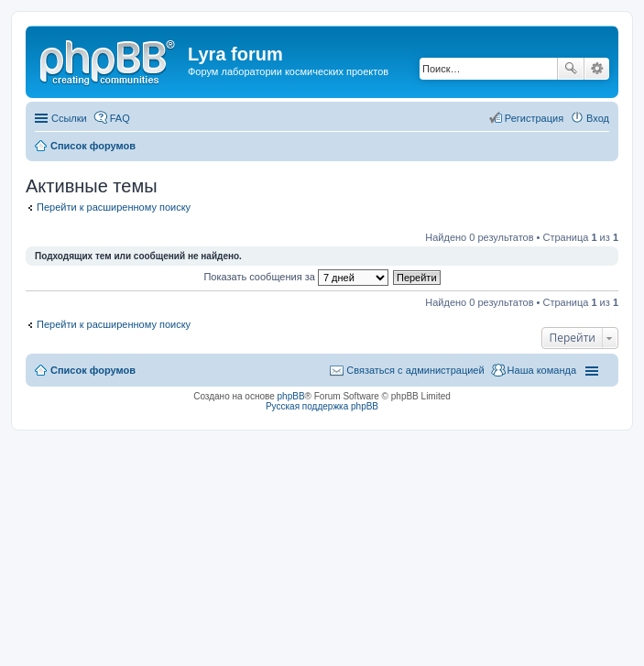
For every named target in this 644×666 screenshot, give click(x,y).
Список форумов (93, 370)
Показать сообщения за (295, 277)
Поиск (571, 69)
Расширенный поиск (597, 69)
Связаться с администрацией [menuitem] (415, 370)
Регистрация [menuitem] (534, 118)
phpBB (291, 396)
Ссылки (69, 118)
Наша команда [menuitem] (542, 370)
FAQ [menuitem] (120, 118)
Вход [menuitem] (598, 118)
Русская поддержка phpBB (322, 406)
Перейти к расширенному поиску (114, 207)
